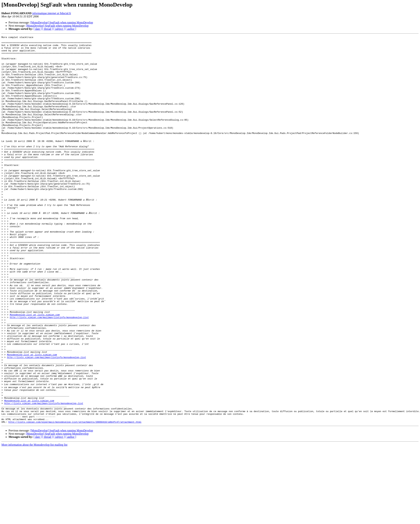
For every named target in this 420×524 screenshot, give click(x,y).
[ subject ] (59, 29)
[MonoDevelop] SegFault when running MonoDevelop (62, 22)
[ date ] (38, 29)
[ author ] (71, 29)
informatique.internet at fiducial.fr (52, 13)
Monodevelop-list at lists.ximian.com (35, 370)
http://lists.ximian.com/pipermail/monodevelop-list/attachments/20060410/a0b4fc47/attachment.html (75, 498)
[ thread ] (48, 29)
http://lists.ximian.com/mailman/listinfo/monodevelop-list (49, 373)
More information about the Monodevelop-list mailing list (34, 521)
